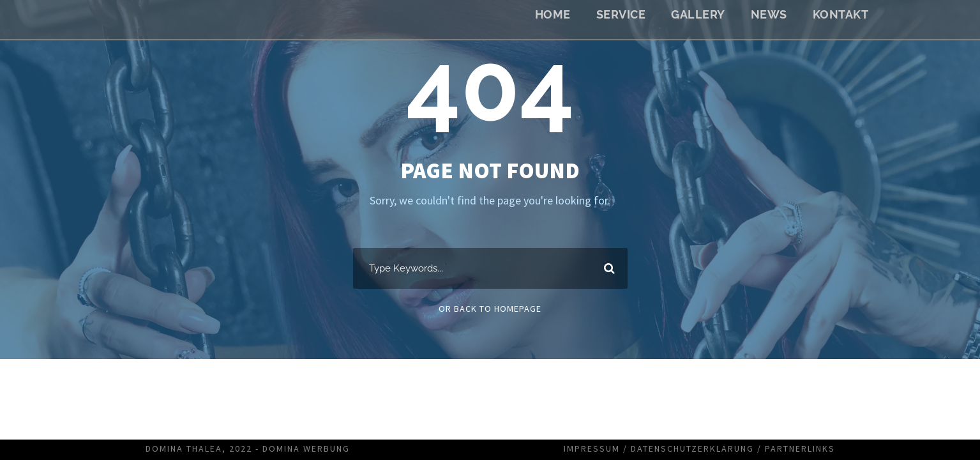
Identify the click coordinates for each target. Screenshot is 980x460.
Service (621, 14)
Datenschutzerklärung (692, 448)
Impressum (592, 448)
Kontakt (841, 14)
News (769, 14)
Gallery (698, 14)
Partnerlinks (800, 448)
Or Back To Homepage (490, 309)
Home (553, 14)
